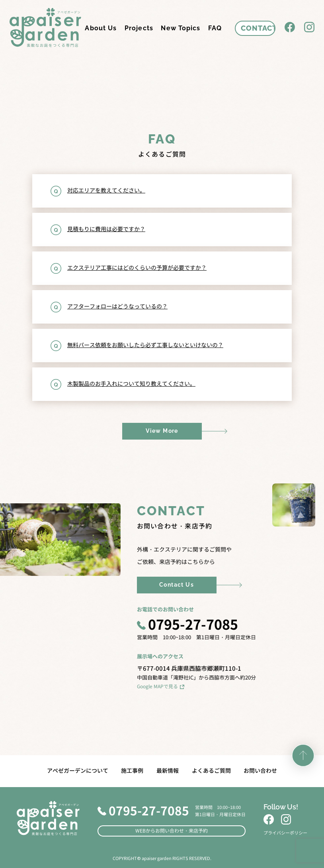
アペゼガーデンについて (78, 771)
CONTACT (258, 28)
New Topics (181, 28)
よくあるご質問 (211, 771)
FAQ (215, 28)
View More (162, 431)
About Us (101, 28)
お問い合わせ (260, 771)
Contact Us (177, 585)
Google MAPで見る (161, 686)
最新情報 (168, 771)
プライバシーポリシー (285, 833)
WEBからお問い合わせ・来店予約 (172, 831)
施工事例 (132, 771)
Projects (139, 28)
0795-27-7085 (188, 625)
